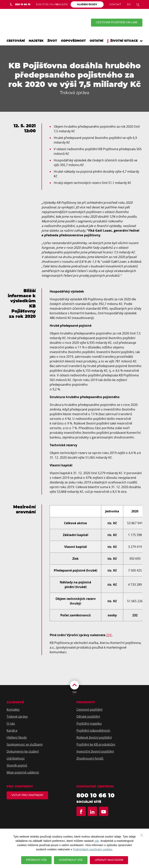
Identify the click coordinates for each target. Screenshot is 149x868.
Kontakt (115, 4)
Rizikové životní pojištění (94, 737)
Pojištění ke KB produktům (96, 744)
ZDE (109, 635)
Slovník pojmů (17, 765)
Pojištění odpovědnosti (93, 730)
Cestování (16, 41)
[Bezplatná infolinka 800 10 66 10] (20, 4)
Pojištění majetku (89, 723)
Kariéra (12, 730)
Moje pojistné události (23, 772)
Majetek (36, 41)
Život (52, 41)
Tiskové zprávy (17, 716)
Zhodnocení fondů (90, 758)
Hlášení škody (17, 737)
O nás (11, 723)
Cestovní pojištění (89, 709)
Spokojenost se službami (25, 744)
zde (97, 841)
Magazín (62, 4)
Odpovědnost (73, 41)
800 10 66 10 (96, 796)
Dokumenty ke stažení (23, 751)
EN (129, 4)
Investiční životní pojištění (95, 751)
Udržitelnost (16, 758)
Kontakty (13, 709)
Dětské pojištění (88, 716)
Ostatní (96, 41)
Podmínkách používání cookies (92, 849)
